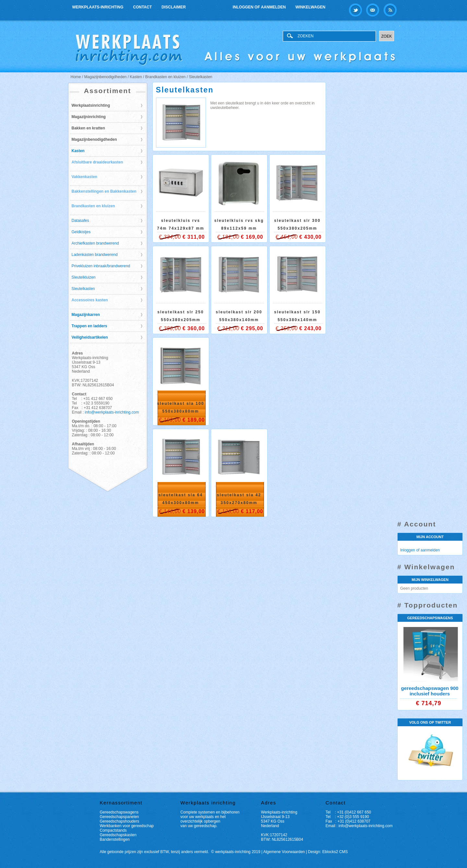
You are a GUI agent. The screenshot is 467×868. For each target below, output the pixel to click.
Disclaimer (174, 7)
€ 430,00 (311, 237)
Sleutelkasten (83, 289)
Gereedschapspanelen (120, 817)
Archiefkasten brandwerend (95, 243)
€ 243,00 (311, 328)
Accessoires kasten (90, 300)
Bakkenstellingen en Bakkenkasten (104, 191)
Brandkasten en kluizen (93, 206)
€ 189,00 (194, 420)
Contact (142, 7)
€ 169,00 (252, 237)
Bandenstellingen (115, 839)
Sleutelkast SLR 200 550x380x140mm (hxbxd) (239, 320)
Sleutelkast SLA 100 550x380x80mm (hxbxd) (180, 411)
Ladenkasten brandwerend (95, 255)
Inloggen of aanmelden (259, 7)
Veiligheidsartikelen (90, 337)
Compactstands (113, 830)
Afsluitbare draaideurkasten (97, 162)
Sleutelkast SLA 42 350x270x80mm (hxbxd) (239, 503)
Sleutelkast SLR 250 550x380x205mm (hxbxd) (180, 320)
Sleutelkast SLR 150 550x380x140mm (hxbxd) (297, 320)
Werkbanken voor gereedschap (127, 826)
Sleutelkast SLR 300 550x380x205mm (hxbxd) (297, 228)
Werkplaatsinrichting (91, 105)
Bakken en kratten (88, 128)
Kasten (78, 151)
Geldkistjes (81, 232)
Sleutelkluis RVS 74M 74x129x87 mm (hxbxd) (181, 228)
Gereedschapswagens (119, 812)
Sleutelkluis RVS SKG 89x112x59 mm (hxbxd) (239, 228)
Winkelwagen (310, 7)
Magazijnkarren (86, 315)
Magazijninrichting (89, 117)
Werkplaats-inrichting (98, 7)
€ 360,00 (194, 328)
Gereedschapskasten (118, 835)
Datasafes (80, 221)
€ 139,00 (194, 511)
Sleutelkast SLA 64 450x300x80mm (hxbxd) (181, 503)
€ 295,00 (252, 328)
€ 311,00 (194, 237)
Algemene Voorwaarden (284, 852)
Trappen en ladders (90, 326)
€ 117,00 (252, 511)
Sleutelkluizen (84, 277)
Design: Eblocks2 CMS (328, 852)
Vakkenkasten (84, 177)
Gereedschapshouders (120, 821)
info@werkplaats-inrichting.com (112, 412)
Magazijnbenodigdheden (94, 139)
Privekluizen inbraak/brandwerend (101, 266)
